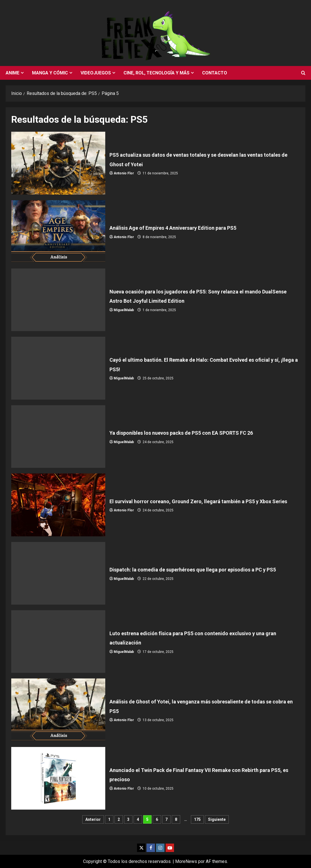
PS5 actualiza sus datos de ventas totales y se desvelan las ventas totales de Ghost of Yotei (58, 163)
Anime (12, 73)
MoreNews (186, 861)
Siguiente (217, 819)
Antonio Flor (124, 173)
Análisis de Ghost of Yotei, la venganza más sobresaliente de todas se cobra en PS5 (58, 710)
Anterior (93, 819)
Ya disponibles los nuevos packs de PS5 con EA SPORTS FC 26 (58, 437)
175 (197, 819)
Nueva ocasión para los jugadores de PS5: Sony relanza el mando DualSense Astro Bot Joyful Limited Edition (58, 300)
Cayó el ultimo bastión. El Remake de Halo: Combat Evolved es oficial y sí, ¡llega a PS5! (58, 368)
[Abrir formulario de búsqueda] (303, 73)
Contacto (215, 73)
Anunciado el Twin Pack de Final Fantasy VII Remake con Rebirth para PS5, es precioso (58, 778)
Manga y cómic (50, 73)
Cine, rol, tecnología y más (156, 73)
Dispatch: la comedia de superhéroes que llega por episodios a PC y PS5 (58, 573)
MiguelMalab (124, 310)
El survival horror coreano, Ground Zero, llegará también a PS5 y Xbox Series (58, 505)
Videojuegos (96, 73)
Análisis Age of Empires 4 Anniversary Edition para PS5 (58, 232)
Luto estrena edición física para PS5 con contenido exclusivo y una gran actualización (58, 642)
